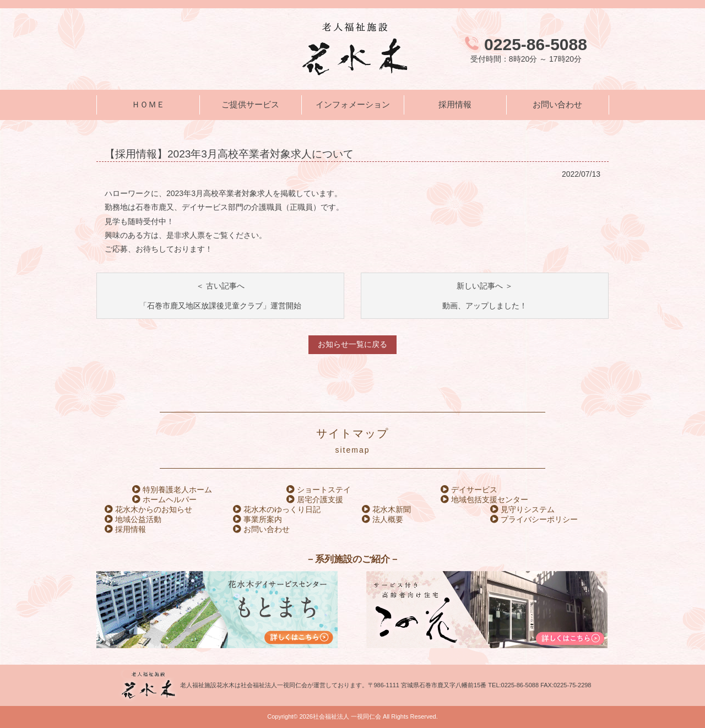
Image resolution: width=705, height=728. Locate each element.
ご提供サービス (250, 105)
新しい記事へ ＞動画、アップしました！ (485, 296)
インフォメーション (353, 105)
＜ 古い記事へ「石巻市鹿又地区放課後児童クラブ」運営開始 (220, 296)
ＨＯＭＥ (148, 105)
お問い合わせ (557, 105)
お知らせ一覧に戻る (352, 344)
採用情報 (455, 105)
